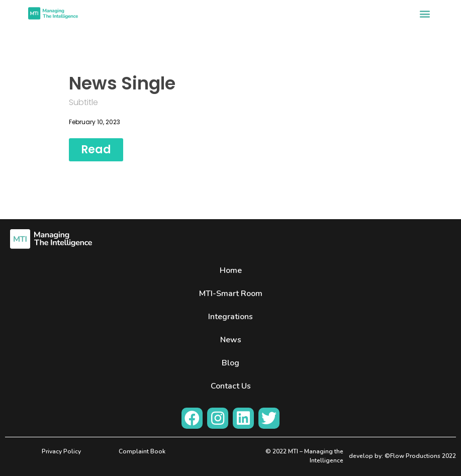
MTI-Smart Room (231, 294)
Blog (230, 363)
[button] (425, 13)
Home (231, 270)
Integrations (230, 317)
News (231, 340)
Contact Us (231, 386)
